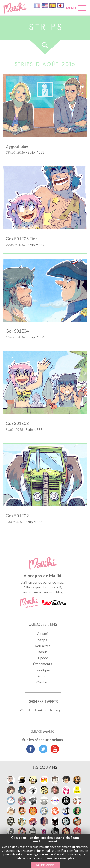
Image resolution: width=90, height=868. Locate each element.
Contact (43, 682)
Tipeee (43, 658)
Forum (43, 676)
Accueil (43, 633)
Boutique (43, 670)
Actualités (43, 646)
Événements (43, 664)
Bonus (43, 652)
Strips (43, 640)
